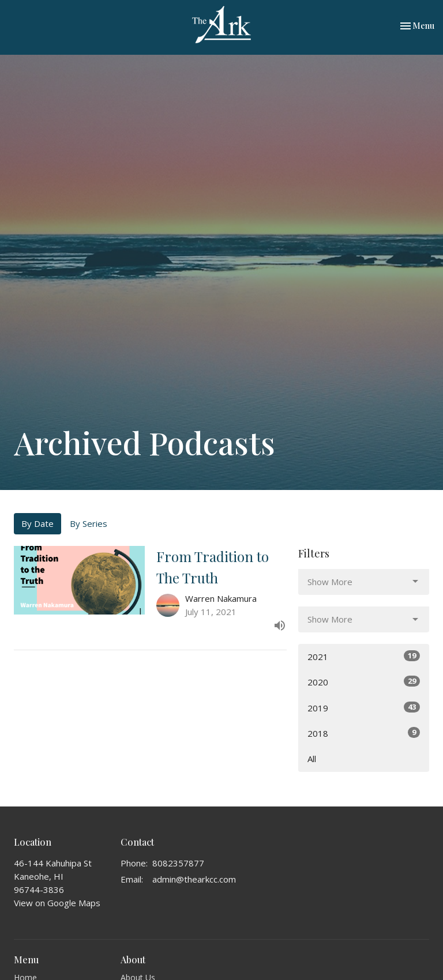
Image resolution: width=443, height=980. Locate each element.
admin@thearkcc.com (194, 879)
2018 (364, 733)
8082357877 (178, 863)
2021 (364, 656)
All (312, 759)
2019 (364, 708)
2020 (364, 682)
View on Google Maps (57, 903)
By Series (89, 523)
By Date (37, 523)
